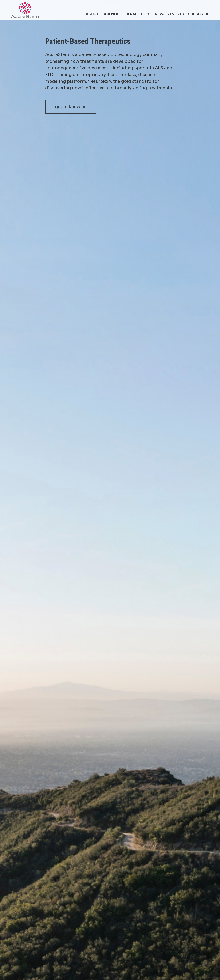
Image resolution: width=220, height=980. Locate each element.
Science (111, 14)
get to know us (71, 107)
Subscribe (199, 14)
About (92, 14)
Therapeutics (137, 14)
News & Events (169, 14)
